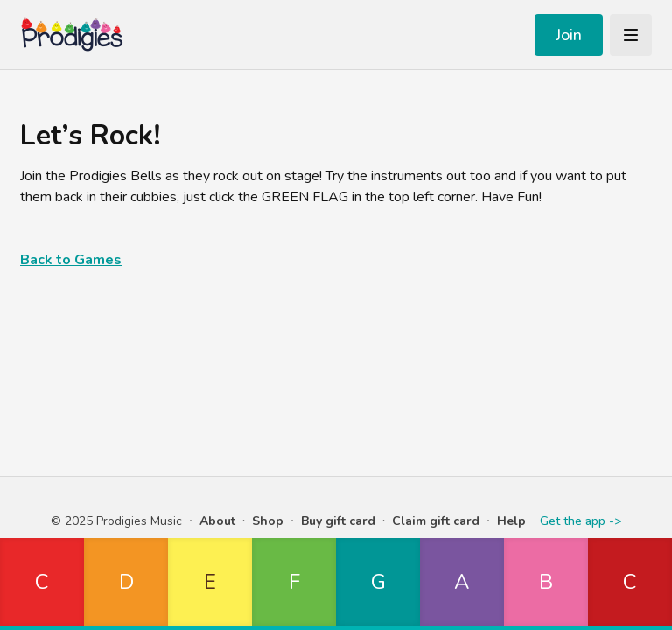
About (217, 521)
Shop (268, 521)
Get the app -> (581, 521)
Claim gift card (436, 521)
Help (511, 521)
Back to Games (71, 260)
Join (569, 35)
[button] (42, 584)
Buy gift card (338, 521)
